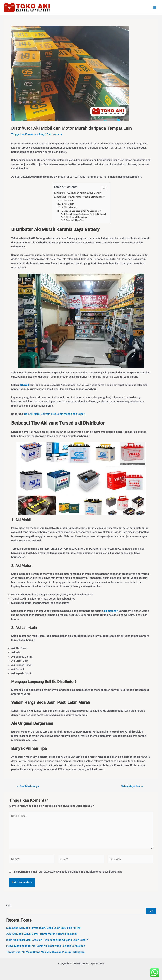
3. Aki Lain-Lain (69, 207)
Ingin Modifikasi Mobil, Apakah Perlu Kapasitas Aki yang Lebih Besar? (47, 940)
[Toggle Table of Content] (102, 188)
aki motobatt (111, 611)
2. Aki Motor (68, 204)
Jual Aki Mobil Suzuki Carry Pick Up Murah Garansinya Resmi (42, 934)
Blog (42, 134)
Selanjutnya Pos (132, 786)
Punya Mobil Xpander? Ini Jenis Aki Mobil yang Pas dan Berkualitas (46, 946)
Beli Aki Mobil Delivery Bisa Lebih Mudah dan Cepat (54, 414)
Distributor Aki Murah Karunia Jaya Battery (79, 193)
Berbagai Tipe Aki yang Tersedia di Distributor (80, 197)
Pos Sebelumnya (28, 786)
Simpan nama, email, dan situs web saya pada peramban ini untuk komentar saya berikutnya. (68, 872)
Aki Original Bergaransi (77, 217)
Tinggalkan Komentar (24, 134)
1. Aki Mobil (67, 201)
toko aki (24, 385)
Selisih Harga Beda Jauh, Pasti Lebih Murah (86, 214)
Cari (9, 905)
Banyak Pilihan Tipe (75, 220)
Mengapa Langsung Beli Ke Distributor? (81, 211)
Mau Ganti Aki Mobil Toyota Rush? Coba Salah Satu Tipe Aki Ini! (43, 928)
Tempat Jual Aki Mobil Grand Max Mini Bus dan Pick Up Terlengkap (45, 952)
